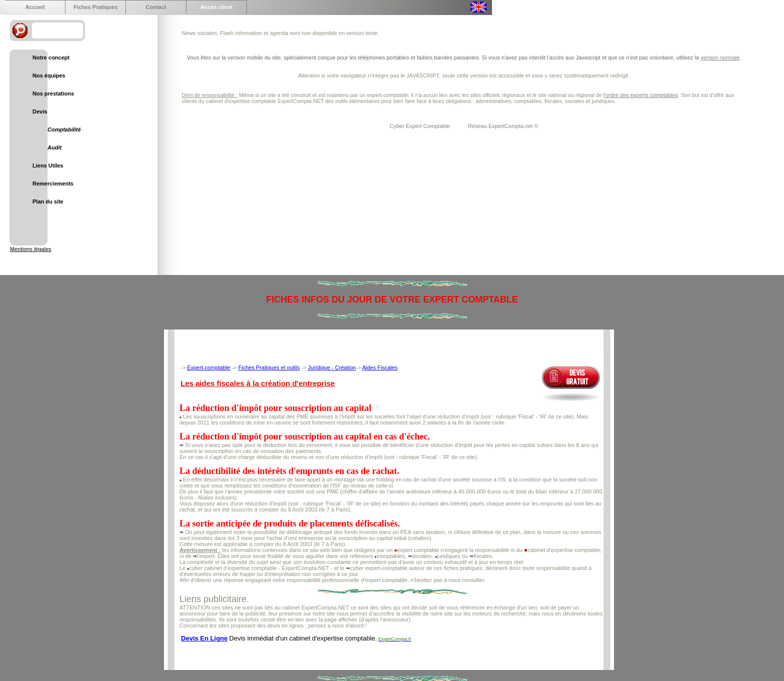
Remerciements (53, 183)
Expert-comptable (208, 367)
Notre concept (51, 57)
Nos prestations (53, 93)
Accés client (216, 7)
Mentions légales (31, 249)
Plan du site (48, 201)
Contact (156, 7)
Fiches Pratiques (95, 7)
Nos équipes (49, 75)
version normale (720, 57)
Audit (54, 147)
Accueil (35, 7)
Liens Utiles (48, 165)
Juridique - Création (332, 367)
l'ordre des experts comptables (641, 95)
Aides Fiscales (380, 367)
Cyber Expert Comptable (420, 126)
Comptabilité (64, 129)
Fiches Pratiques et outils (269, 367)
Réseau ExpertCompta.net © (503, 126)
